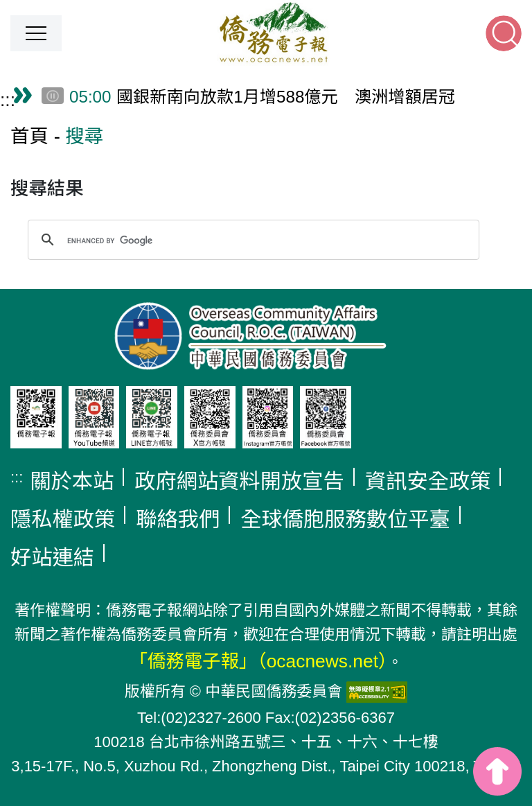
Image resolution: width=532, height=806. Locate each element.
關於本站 (72, 481)
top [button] (497, 771)
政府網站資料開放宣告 (239, 481)
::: (8, 100)
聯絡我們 (178, 519)
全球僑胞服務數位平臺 (345, 519)
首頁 (29, 136)
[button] (36, 33)
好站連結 (52, 558)
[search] (251, 240)
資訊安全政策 (428, 481)
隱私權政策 (63, 519)
